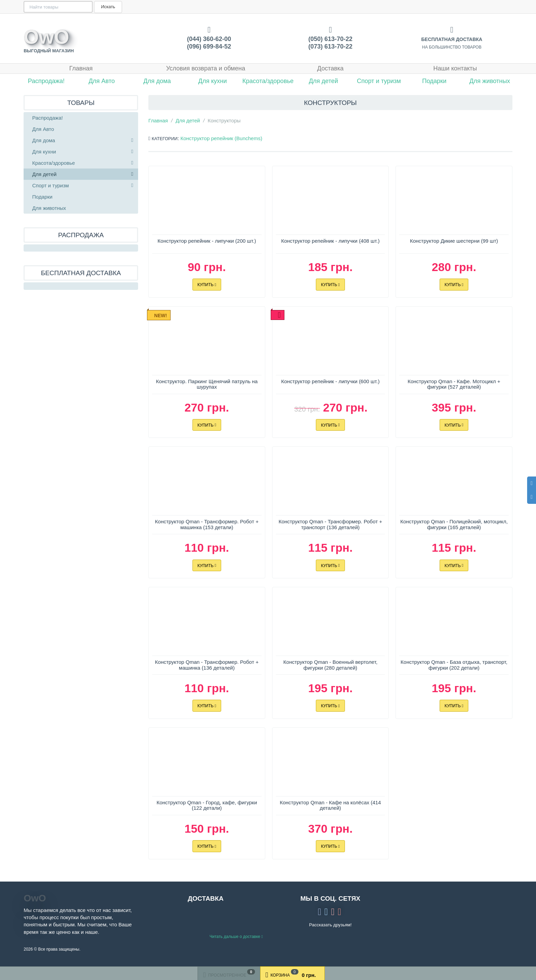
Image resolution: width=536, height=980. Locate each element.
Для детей (323, 81)
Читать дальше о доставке (236, 937)
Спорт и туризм (379, 81)
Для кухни (213, 81)
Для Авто (102, 81)
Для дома (157, 81)
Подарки (434, 81)
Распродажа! (46, 81)
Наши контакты (455, 68)
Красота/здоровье (268, 81)
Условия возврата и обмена (206, 68)
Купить (207, 285)
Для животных (490, 81)
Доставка (330, 68)
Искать (107, 7)
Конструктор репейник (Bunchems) (221, 138)
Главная (81, 68)
